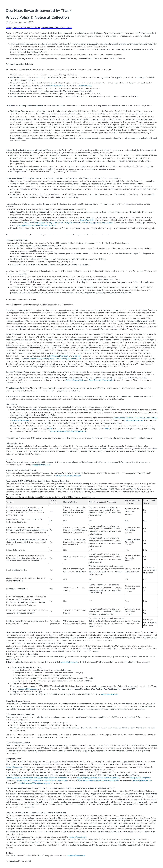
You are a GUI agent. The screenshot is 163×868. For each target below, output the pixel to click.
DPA (79, 358)
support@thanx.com (135, 420)
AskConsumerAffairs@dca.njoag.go (35, 783)
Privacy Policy (57, 85)
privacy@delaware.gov (142, 780)
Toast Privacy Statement (66, 358)
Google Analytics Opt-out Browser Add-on (37, 225)
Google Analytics (87, 220)
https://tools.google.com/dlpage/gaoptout (68, 431)
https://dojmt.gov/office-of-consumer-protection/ (98, 778)
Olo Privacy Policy (34, 358)
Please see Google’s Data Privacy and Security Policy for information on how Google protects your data (68, 223)
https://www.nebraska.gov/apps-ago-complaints (98, 780)
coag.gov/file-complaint (140, 778)
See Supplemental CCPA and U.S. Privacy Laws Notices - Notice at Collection (39, 28)
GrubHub (77, 356)
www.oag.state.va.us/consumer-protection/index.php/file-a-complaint (36, 778)
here (50, 428)
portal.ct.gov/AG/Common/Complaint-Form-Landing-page (42, 780)
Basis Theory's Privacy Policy (101, 380)
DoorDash (64, 356)
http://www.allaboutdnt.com (68, 476)
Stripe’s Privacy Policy (75, 380)
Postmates (54, 356)
